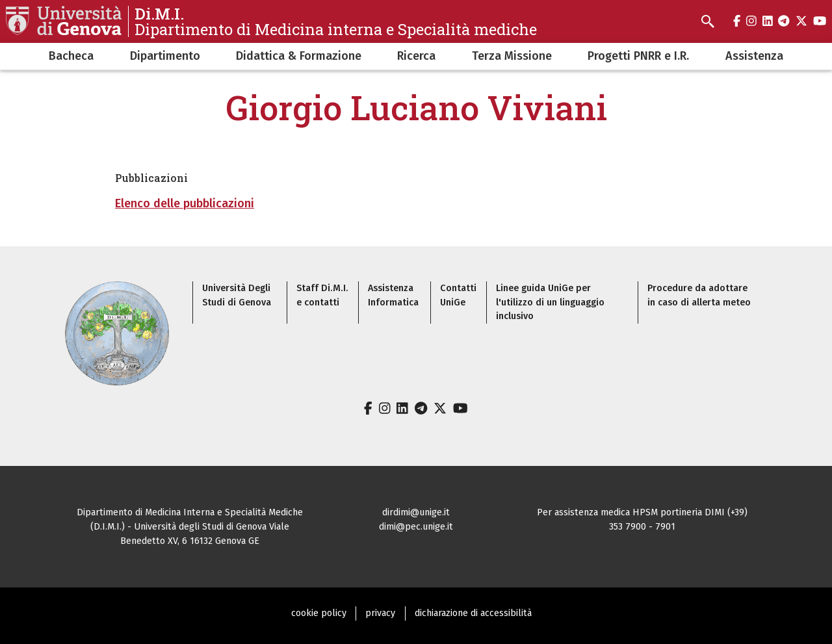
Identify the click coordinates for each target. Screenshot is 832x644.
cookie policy (319, 613)
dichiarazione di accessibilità (473, 613)
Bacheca (71, 56)
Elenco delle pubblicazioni (185, 203)
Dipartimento (165, 56)
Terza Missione (512, 56)
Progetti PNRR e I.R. (638, 56)
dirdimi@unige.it (416, 512)
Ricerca (416, 56)
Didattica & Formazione (299, 56)
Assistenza (754, 56)
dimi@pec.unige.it (416, 527)
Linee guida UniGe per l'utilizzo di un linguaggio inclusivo (550, 302)
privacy (380, 613)
